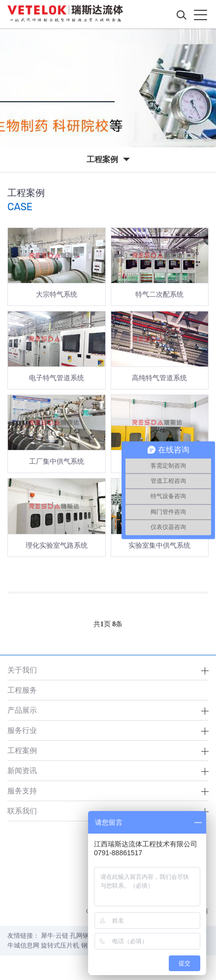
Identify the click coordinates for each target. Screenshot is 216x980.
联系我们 (22, 811)
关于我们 (22, 670)
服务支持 (22, 791)
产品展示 (22, 710)
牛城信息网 (23, 945)
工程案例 (22, 750)
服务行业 (22, 730)
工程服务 (22, 690)
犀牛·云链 (54, 936)
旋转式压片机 (60, 945)
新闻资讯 (22, 770)
